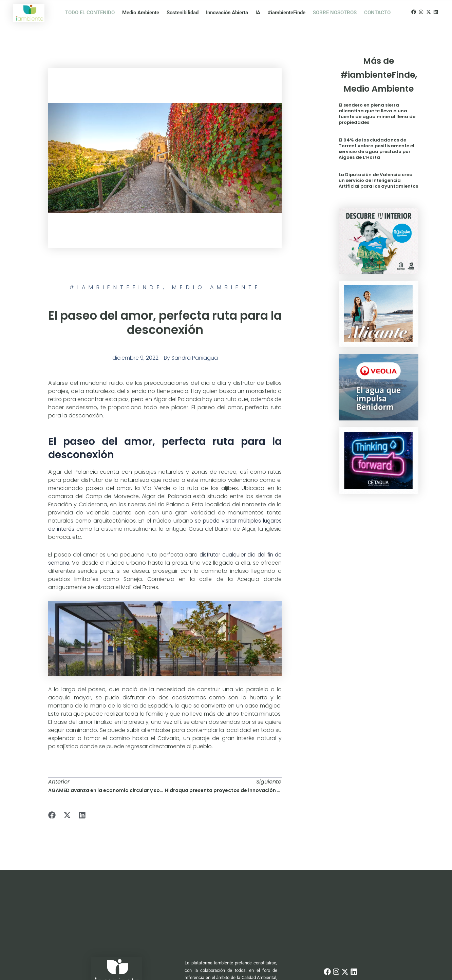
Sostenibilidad (183, 13)
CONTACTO (377, 13)
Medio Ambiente (141, 13)
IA (258, 13)
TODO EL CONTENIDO (90, 13)
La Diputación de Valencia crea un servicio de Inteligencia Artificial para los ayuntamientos (378, 180)
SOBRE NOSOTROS (335, 13)
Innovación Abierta (227, 13)
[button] (52, 815)
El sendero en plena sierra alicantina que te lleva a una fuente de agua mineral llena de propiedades (377, 114)
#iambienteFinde (287, 13)
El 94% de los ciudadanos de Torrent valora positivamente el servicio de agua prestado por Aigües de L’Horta (376, 149)
